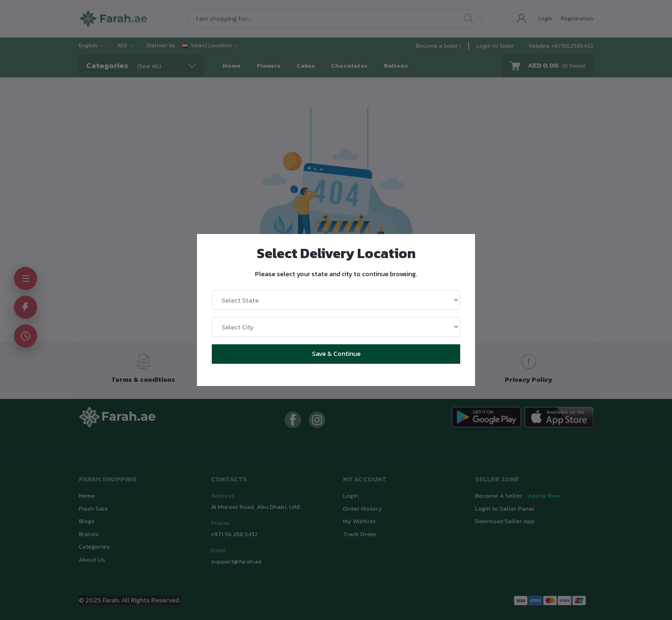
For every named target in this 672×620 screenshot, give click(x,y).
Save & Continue (336, 354)
